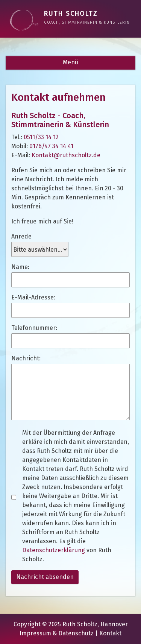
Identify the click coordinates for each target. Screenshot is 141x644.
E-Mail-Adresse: (33, 297)
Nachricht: (26, 358)
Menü (70, 62)
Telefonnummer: (34, 328)
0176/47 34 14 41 (51, 146)
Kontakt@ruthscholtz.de (66, 155)
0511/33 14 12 (41, 137)
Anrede (21, 236)
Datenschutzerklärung (54, 550)
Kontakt (110, 633)
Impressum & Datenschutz (57, 633)
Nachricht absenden (45, 577)
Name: (20, 267)
